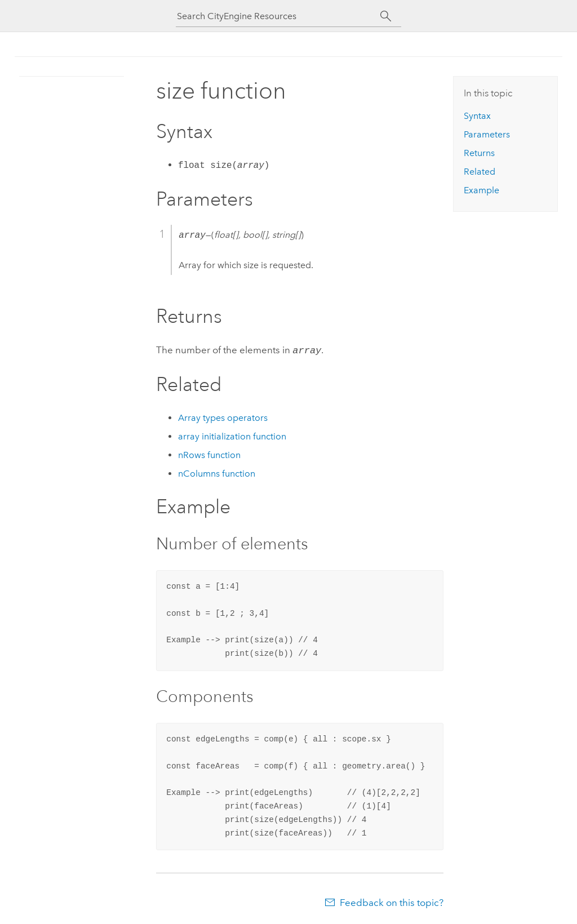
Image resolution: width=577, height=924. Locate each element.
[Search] (386, 16)
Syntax (477, 116)
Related (480, 172)
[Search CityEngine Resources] (278, 16)
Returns (479, 153)
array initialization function (232, 435)
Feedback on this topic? (392, 901)
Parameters (487, 134)
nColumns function (217, 472)
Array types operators (223, 417)
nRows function (209, 454)
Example (481, 190)
